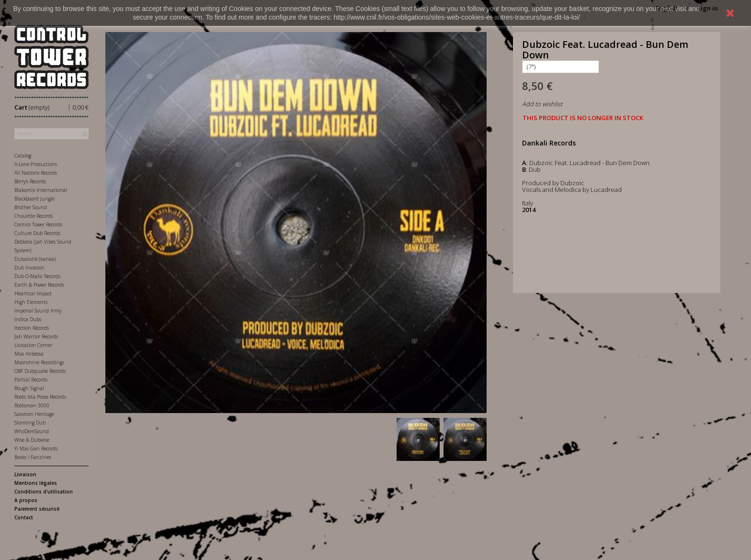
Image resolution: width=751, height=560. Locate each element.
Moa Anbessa (29, 354)
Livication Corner (33, 345)
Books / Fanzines (33, 457)
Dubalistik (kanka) (35, 259)
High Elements (31, 302)
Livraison (25, 474)
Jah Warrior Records (36, 336)
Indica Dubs (28, 319)
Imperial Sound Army (38, 311)
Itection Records (32, 328)
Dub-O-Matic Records (37, 276)
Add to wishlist (542, 104)
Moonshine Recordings (39, 362)
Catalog (23, 156)
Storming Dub (30, 423)
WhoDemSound (32, 431)
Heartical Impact (33, 293)
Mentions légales (36, 483)
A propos (26, 500)
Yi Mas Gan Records (36, 448)
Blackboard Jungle (34, 199)
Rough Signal (29, 388)
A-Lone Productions (36, 164)
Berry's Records (30, 181)
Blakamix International (41, 190)
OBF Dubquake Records (40, 371)
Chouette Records (34, 216)
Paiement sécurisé (37, 509)
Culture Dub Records (37, 233)
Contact (24, 517)
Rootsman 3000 (32, 405)
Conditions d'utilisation (44, 492)
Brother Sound (31, 207)
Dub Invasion (29, 268)
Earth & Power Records (39, 285)
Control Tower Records (38, 224)
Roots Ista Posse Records (40, 397)
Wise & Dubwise (32, 440)
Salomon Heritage (34, 414)
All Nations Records (36, 173)
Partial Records (31, 380)
